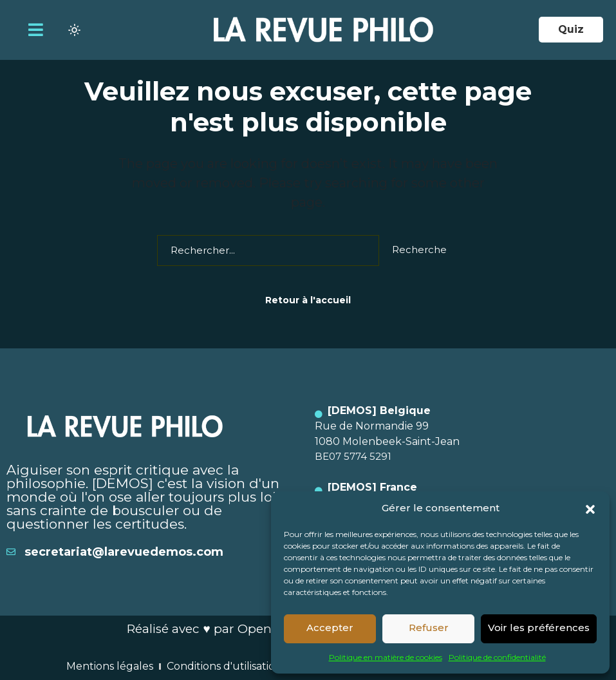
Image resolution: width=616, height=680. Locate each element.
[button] (590, 508)
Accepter (330, 628)
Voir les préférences (539, 628)
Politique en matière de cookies (386, 657)
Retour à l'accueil (308, 300)
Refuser (429, 628)
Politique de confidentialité (497, 657)
